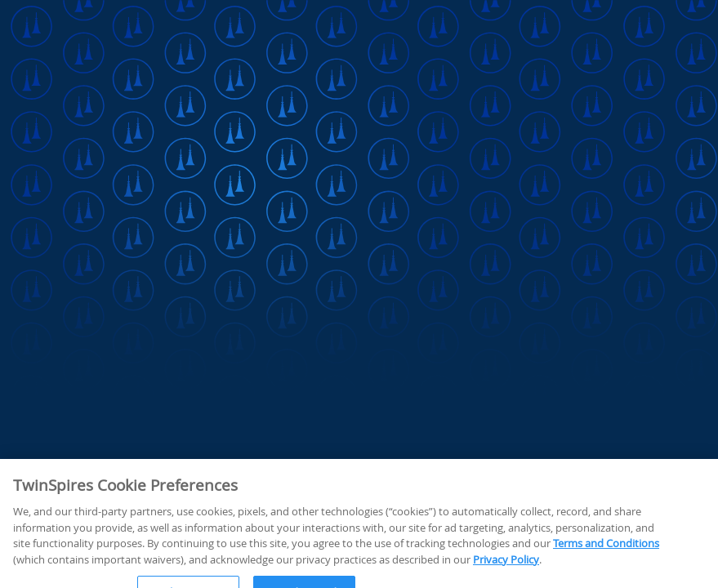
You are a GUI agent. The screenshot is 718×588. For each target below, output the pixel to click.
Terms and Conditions (606, 572)
